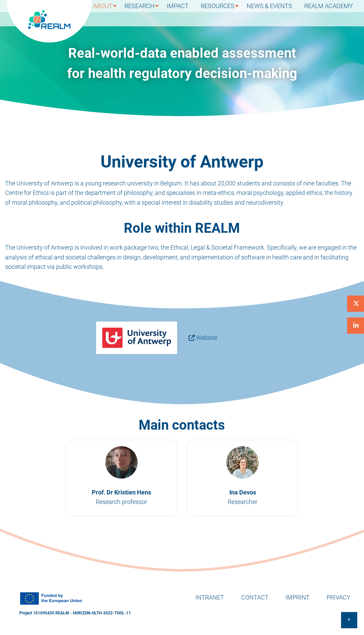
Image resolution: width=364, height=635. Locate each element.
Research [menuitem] (148, 13)
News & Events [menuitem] (275, 13)
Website (207, 338)
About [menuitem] (110, 13)
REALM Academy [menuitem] (331, 13)
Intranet (210, 597)
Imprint (298, 597)
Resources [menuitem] (223, 13)
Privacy (339, 597)
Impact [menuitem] (187, 13)
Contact (255, 597)
